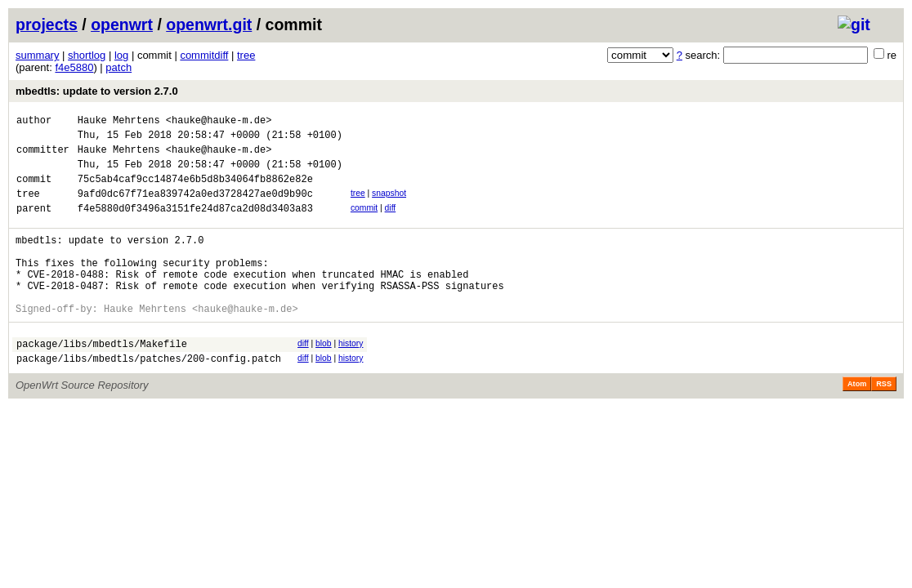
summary (37, 55)
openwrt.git (209, 24)
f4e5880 (74, 67)
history (351, 378)
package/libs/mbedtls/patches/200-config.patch (149, 397)
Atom (857, 423)
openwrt (122, 24)
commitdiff (204, 55)
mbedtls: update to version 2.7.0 (97, 91)
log (121, 55)
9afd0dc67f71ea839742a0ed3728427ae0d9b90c (195, 208)
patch (118, 67)
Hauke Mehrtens (119, 122)
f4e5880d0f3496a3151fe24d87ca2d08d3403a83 (195, 225)
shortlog (87, 55)
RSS (884, 423)
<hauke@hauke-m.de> (219, 122)
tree (246, 55)
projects (47, 24)
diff (391, 223)
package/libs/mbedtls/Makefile (102, 380)
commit (364, 223)
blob (324, 378)
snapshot (389, 205)
